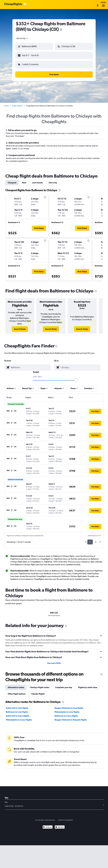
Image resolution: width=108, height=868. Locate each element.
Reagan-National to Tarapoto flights (71, 718)
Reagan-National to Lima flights (69, 706)
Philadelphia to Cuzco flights (19, 718)
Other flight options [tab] (17, 692)
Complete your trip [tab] (64, 685)
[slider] (76, 378)
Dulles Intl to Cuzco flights (18, 714)
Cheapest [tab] (12, 180)
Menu (103, 5)
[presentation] (61, 30)
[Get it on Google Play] (48, 825)
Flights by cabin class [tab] (88, 685)
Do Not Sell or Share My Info (45, 818)
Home (6, 104)
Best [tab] (24, 180)
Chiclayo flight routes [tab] (40, 685)
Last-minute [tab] (37, 180)
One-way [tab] (53, 180)
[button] (33, 55)
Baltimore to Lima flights (17, 710)
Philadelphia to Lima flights (67, 710)
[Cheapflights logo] (13, 4)
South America (17, 104)
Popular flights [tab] (38, 692)
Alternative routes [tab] (16, 685)
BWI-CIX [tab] (54, 611)
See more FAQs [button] (54, 661)
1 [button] (90, 540)
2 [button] (96, 540)
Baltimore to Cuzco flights (66, 714)
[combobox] (23, 38)
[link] (20, 327)
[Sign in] (98, 5)
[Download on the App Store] (60, 825)
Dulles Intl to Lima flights (17, 706)
